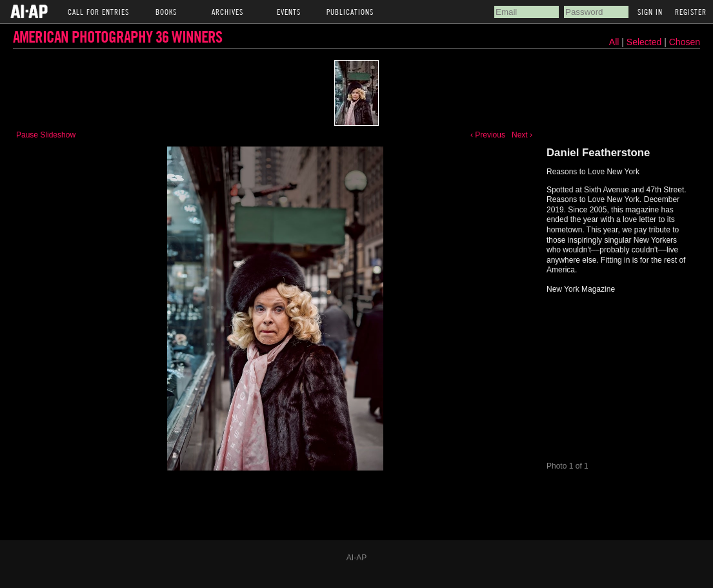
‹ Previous (488, 135)
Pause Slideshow (46, 135)
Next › (522, 135)
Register (691, 12)
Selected (645, 42)
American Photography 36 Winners (117, 36)
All (614, 42)
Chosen (685, 42)
